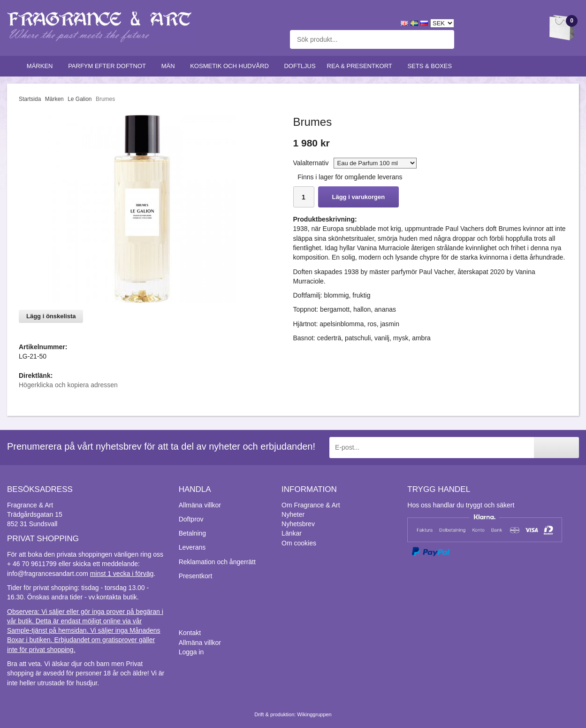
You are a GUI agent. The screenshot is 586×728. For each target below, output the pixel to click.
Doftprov (191, 519)
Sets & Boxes (431, 66)
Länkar (292, 533)
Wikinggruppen (314, 714)
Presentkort (196, 576)
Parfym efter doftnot (109, 66)
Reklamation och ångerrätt (217, 562)
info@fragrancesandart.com (48, 574)
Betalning (192, 533)
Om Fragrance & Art (311, 505)
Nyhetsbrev (298, 524)
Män (170, 66)
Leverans (192, 547)
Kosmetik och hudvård (231, 66)
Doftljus (300, 66)
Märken (42, 66)
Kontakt (190, 633)
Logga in (191, 652)
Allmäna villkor (200, 505)
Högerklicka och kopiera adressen (68, 385)
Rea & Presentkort (362, 66)
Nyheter (293, 514)
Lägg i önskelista (51, 316)
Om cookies (299, 543)
